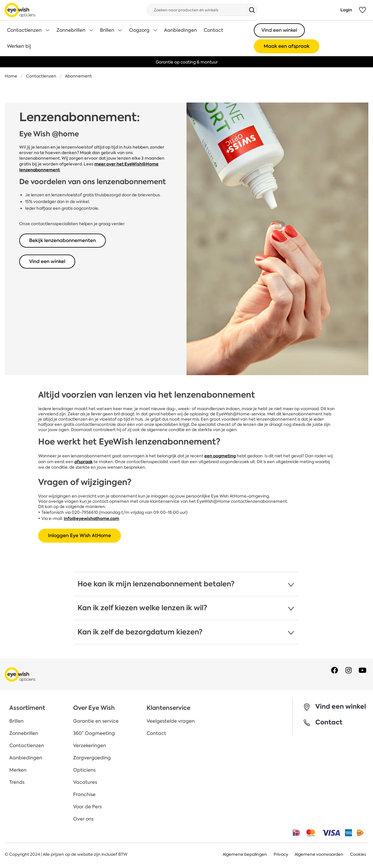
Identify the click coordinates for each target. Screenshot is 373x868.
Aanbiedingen (181, 30)
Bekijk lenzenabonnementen (63, 240)
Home (11, 76)
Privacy (281, 854)
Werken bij (19, 46)
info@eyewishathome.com (92, 518)
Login (346, 10)
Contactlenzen (41, 76)
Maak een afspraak (287, 46)
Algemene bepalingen (244, 854)
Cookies (358, 854)
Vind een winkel (279, 30)
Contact (213, 30)
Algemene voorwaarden (319, 854)
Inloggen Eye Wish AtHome (80, 536)
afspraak (83, 462)
